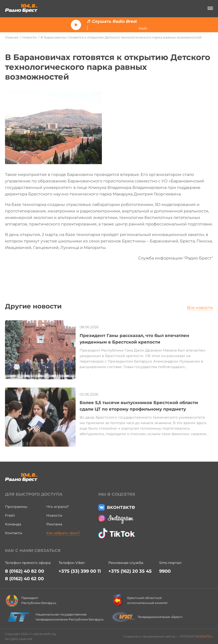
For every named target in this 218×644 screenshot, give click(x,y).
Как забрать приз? (63, 533)
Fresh (10, 515)
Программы (16, 507)
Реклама (54, 524)
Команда (13, 524)
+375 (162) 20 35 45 (130, 571)
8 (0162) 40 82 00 (25, 571)
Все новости (200, 308)
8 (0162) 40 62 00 (24, 579)
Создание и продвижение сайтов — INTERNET (168, 636)
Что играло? (58, 507)
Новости (29, 37)
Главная (12, 37)
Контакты (14, 533)
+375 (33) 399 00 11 (80, 571)
